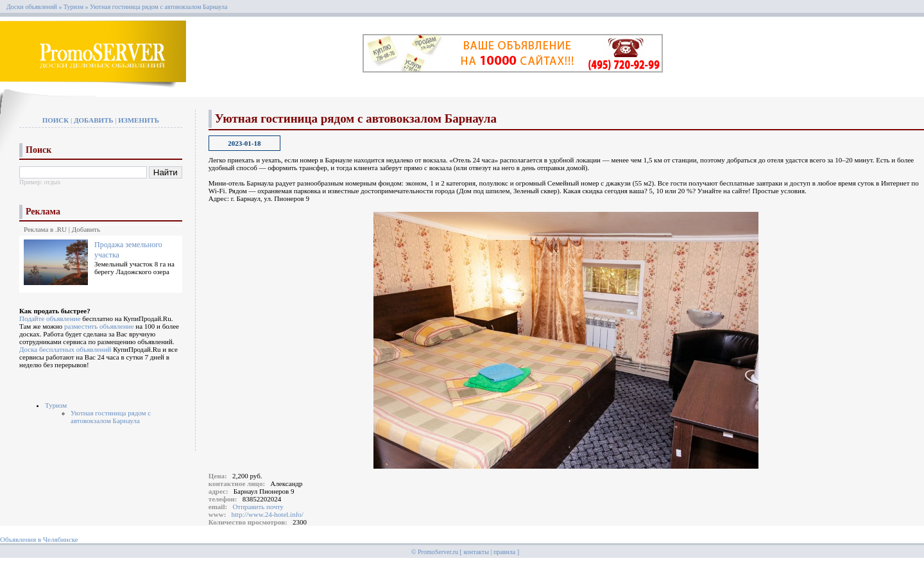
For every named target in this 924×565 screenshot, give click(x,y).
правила (504, 552)
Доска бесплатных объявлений (65, 349)
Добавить (94, 120)
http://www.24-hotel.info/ (268, 514)
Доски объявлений (32, 7)
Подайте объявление (50, 318)
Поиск (56, 120)
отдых (53, 182)
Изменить (139, 120)
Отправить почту (258, 507)
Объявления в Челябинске (39, 539)
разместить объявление (99, 326)
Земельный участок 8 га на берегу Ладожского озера (134, 268)
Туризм (73, 7)
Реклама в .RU (45, 229)
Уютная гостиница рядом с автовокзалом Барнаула (158, 7)
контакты (476, 552)
